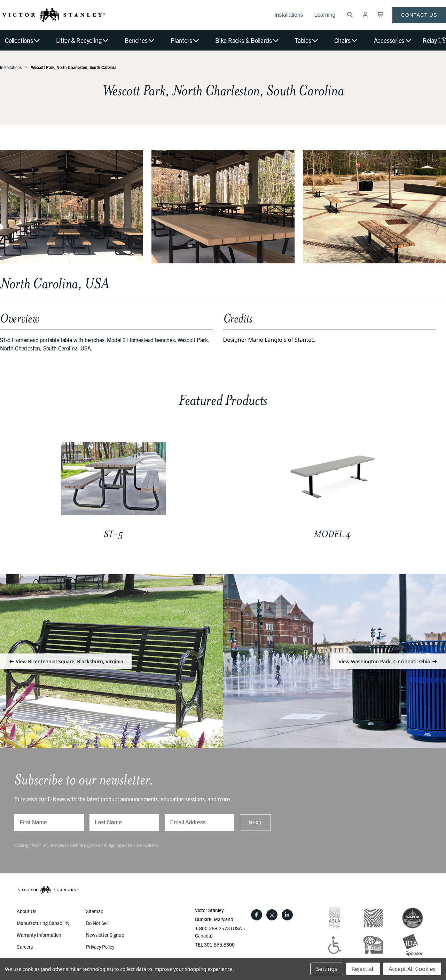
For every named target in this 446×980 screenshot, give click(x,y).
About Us (26, 911)
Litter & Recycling (83, 40)
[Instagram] (272, 915)
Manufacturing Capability (43, 923)
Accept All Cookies (412, 969)
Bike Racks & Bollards (247, 40)
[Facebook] (257, 915)
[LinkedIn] (287, 915)
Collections (23, 40)
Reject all (363, 969)
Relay (434, 40)
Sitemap (95, 911)
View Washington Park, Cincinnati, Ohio (388, 661)
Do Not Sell (97, 923)
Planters (185, 40)
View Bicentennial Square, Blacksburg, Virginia (66, 661)
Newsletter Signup (105, 935)
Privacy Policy (100, 947)
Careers (25, 947)
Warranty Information (39, 935)
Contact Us (419, 15)
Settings (327, 969)
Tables (307, 40)
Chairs (346, 40)
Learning (325, 15)
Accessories (393, 40)
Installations (289, 15)
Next (256, 822)
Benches (140, 40)
